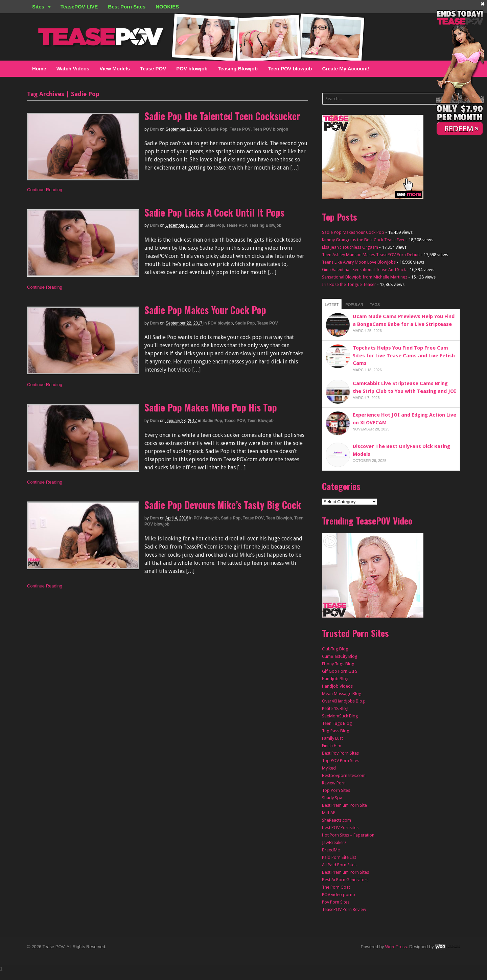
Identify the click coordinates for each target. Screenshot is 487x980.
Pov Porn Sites (336, 902)
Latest (332, 305)
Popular (354, 305)
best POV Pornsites (340, 828)
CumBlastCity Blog (340, 656)
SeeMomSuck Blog (340, 716)
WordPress (396, 947)
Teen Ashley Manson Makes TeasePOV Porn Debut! (371, 255)
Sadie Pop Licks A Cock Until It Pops (214, 212)
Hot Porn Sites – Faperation (348, 835)
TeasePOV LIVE (79, 7)
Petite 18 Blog (335, 708)
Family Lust (332, 738)
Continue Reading (45, 190)
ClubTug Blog (335, 649)
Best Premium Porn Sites (345, 872)
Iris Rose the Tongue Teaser (349, 284)
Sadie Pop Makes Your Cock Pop (205, 310)
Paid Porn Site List (339, 857)
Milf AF (329, 813)
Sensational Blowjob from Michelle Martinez (365, 277)
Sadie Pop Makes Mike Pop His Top (211, 407)
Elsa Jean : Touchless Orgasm (350, 247)
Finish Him (332, 746)
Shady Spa (332, 798)
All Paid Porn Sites (339, 865)
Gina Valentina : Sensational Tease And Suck (364, 270)
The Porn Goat (336, 887)
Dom (154, 129)
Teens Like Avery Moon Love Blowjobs (359, 262)
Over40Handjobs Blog (343, 701)
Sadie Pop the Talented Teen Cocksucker (222, 116)
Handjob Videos (337, 686)
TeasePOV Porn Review (344, 909)
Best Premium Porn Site (344, 805)
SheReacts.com (337, 820)
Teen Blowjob (261, 421)
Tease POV (153, 69)
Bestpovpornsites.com (344, 775)
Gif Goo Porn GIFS (340, 671)
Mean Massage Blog (342, 694)
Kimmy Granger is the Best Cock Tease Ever (363, 240)
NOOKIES (167, 7)
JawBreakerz (334, 842)
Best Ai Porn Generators (345, 880)
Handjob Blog (335, 679)
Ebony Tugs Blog (338, 664)
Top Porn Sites (336, 790)
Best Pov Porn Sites (340, 753)
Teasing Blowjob (238, 69)
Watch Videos (73, 69)
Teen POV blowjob (290, 69)
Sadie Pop (218, 129)
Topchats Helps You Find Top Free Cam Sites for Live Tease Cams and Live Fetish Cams (404, 355)
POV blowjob (192, 69)
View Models (115, 69)
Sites (38, 7)
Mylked (329, 768)
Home (39, 69)
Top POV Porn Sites (341, 761)
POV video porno (339, 895)
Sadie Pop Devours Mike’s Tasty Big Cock (223, 505)
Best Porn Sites (127, 7)
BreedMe (331, 850)
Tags (375, 305)
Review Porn (334, 783)
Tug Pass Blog (336, 731)
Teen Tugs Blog (337, 723)
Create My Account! (346, 69)
